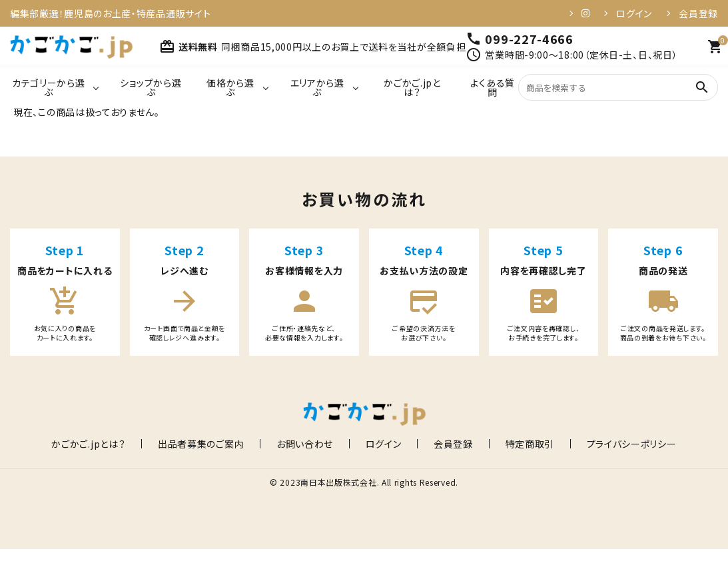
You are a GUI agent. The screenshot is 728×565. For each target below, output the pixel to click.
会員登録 (698, 13)
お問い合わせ (317, 444)
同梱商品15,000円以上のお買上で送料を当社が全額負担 (344, 47)
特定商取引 (504, 444)
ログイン (634, 13)
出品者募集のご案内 (227, 444)
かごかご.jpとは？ (412, 87)
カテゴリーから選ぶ (49, 87)
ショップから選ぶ (151, 87)
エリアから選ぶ (317, 87)
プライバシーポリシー (592, 444)
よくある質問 (493, 87)
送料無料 (188, 47)
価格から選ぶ (230, 87)
